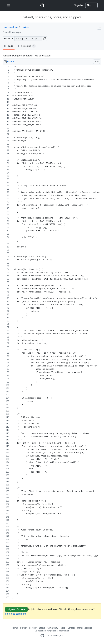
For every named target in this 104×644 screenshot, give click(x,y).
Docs (63, 628)
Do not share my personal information (52, 631)
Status (42, 628)
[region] (52, 332)
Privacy (24, 628)
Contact (71, 628)
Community (53, 628)
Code (9, 46)
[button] (45, 39)
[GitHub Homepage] (42, 636)
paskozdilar (10, 27)
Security (33, 628)
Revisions (26, 46)
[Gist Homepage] (42, 5)
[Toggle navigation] (8, 5)
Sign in (79, 5)
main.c (25, 27)
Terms (15, 628)
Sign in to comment (16, 614)
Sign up (91, 5)
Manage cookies (85, 628)
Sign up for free (16, 609)
